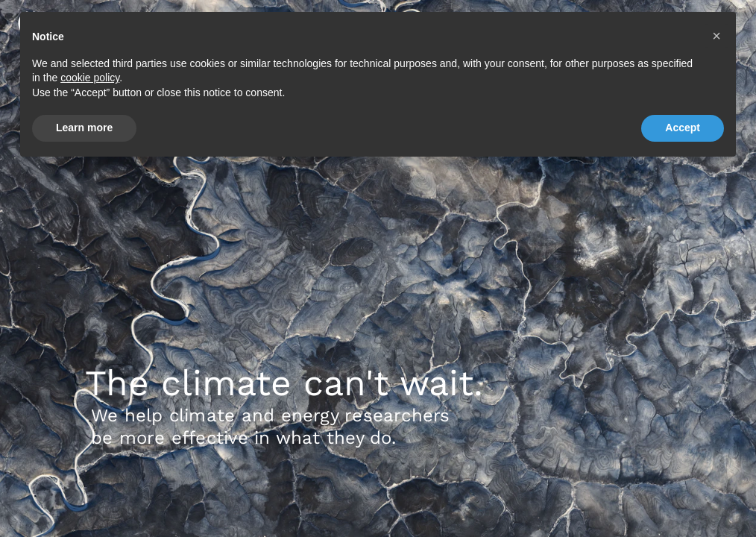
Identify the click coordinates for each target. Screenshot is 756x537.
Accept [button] (683, 128)
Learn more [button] (84, 128)
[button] (716, 36)
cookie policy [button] (90, 78)
